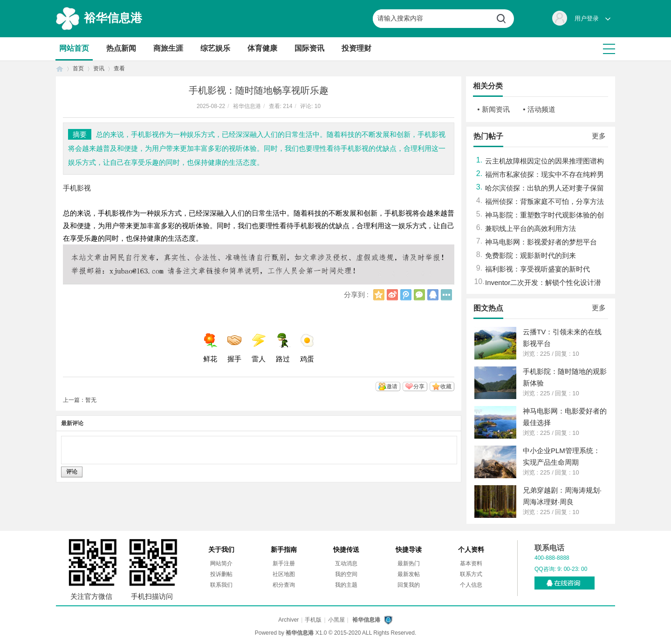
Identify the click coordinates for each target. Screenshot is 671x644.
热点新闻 (121, 48)
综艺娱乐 (215, 48)
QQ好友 (433, 295)
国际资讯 (309, 48)
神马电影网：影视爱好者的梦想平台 (541, 242)
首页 (60, 69)
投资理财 (356, 48)
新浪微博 (392, 295)
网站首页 (74, 48)
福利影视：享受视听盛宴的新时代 (537, 269)
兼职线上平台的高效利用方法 (531, 228)
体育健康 (262, 48)
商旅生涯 (168, 48)
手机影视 (77, 188)
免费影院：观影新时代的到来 (531, 255)
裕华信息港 (113, 18)
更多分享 (446, 295)
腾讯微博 (406, 295)
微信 (419, 295)
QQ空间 (379, 295)
